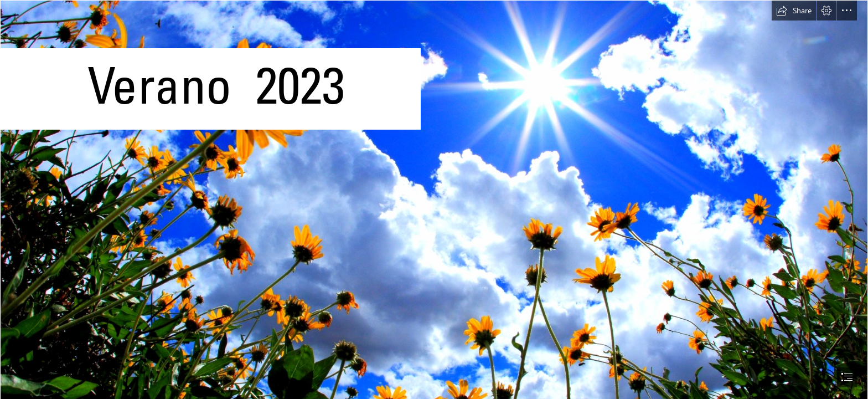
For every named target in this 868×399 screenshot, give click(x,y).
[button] (794, 11)
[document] (434, 199)
